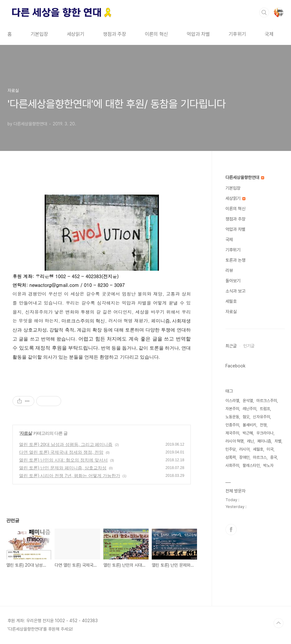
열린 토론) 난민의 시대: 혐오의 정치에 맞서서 (63, 460)
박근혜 (248, 433)
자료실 (26, 433)
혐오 (246, 417)
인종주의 (232, 425)
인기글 (249, 346)
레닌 (250, 441)
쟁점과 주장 (115, 34)
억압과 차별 (198, 34)
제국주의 (232, 433)
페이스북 (231, 530)
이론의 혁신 (156, 34)
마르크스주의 (267, 401)
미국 (270, 449)
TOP (279, 623)
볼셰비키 (249, 425)
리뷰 (229, 270)
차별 (278, 441)
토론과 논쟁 (235, 260)
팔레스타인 (251, 465)
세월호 (231, 301)
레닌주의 (249, 409)
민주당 (231, 449)
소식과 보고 (235, 291)
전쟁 (263, 425)
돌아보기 (233, 281)
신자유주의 (261, 417)
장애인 (244, 457)
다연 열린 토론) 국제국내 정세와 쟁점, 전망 (61, 452)
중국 (274, 457)
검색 (264, 12)
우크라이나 (265, 433)
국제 (269, 34)
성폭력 (231, 457)
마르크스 (260, 457)
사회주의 (232, 465)
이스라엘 (232, 401)
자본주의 (232, 409)
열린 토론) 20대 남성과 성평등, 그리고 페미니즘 (66, 444)
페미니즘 (264, 441)
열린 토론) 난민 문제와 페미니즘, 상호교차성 (63, 468)
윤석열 (248, 401)
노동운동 (232, 417)
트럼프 (265, 409)
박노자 (268, 465)
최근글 (231, 346)
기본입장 (39, 34)
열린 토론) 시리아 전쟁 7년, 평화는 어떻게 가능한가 (70, 476)
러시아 (244, 449)
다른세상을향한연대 (245, 177)
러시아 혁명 (234, 441)
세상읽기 (76, 34)
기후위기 (237, 34)
